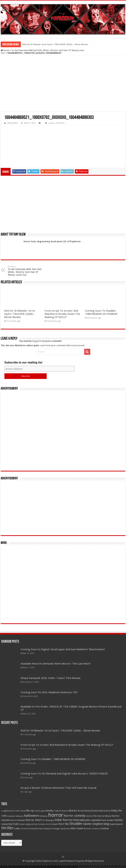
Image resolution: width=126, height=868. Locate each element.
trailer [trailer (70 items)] (17, 828)
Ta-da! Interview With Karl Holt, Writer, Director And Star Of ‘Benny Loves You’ (26, 271)
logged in (37, 341)
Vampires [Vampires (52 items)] (48, 829)
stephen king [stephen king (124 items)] (101, 824)
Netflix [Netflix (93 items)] (119, 820)
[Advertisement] (63, 84)
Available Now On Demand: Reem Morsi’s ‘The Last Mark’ (56, 664)
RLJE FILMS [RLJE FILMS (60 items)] (14, 824)
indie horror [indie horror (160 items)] (64, 820)
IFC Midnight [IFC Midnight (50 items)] (48, 820)
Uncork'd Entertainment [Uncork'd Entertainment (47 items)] (32, 829)
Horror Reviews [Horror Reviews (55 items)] (18, 820)
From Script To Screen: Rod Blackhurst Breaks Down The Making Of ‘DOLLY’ (62, 314)
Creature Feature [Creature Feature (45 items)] (61, 811)
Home (5, 50)
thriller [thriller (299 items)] (7, 828)
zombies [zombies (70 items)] (105, 828)
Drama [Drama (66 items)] (95, 811)
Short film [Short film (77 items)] (64, 824)
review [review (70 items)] (5, 824)
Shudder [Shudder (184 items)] (76, 824)
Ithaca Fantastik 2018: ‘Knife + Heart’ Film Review (50, 678)
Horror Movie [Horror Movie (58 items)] (104, 816)
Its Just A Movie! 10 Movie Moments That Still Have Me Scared (58, 788)
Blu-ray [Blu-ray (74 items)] (30, 811)
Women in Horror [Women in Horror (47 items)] (92, 829)
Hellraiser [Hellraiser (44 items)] (44, 816)
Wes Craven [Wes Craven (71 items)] (77, 828)
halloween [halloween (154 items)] (31, 816)
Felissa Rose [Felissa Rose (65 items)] (105, 811)
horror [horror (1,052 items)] (56, 815)
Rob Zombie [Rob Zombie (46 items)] (39, 824)
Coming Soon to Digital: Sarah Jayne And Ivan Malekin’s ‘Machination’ (63, 649)
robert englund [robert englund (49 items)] (26, 824)
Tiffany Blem (13, 123)
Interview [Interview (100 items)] (79, 820)
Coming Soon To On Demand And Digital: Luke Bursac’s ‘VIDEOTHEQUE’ (64, 774)
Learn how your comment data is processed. (62, 345)
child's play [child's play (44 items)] (39, 811)
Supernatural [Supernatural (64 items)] (116, 824)
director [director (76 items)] (73, 811)
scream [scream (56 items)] (54, 824)
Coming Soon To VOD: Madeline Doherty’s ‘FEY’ (49, 692)
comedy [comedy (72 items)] (49, 811)
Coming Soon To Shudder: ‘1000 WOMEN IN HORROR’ (101, 312)
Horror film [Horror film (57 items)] (92, 816)
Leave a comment (56, 123)
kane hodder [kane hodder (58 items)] (108, 820)
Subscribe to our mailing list (23, 362)
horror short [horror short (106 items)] (34, 820)
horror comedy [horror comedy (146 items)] (75, 816)
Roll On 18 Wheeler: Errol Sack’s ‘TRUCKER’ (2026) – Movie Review (55, 44)
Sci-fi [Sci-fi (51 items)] (48, 824)
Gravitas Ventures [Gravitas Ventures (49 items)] (15, 816)
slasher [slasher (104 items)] (87, 824)
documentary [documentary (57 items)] (84, 811)
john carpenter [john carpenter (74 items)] (93, 820)
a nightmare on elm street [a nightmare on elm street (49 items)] (13, 811)
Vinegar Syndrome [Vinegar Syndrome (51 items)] (62, 829)
